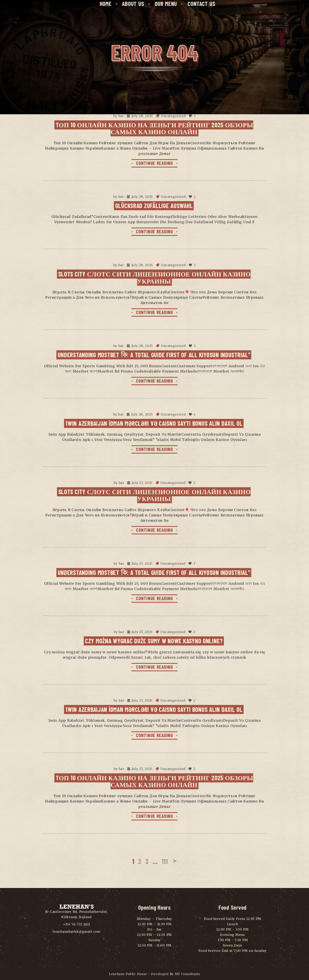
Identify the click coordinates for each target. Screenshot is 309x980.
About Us (133, 4)
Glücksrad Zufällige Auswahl (154, 205)
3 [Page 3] (147, 861)
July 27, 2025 (142, 483)
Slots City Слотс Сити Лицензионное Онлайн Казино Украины (155, 277)
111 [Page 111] (165, 861)
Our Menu (166, 4)
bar (121, 116)
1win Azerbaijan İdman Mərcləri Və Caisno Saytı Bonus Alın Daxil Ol (154, 423)
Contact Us (201, 4)
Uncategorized (173, 116)
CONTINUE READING (154, 163)
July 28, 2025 (142, 116)
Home (106, 4)
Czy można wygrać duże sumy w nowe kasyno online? (154, 641)
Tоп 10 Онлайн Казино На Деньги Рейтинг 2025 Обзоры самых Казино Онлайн (154, 128)
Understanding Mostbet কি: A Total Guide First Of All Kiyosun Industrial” (154, 355)
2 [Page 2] (140, 861)
